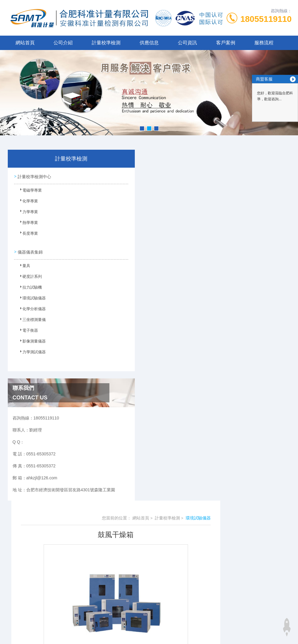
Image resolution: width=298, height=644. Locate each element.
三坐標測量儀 (31, 319)
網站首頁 (25, 43)
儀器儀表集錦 (30, 250)
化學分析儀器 (31, 309)
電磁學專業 (29, 192)
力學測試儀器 (31, 352)
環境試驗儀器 (31, 298)
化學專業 (27, 202)
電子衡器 (27, 330)
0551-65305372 (102, 534)
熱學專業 (27, 224)
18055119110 (266, 19)
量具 (24, 266)
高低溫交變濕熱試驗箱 (135, 331)
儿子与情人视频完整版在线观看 (29, 593)
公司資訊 (187, 43)
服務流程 (264, 43)
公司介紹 (63, 43)
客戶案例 (226, 43)
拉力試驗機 (29, 287)
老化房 (120, 321)
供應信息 (149, 43)
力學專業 (27, 213)
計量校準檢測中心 (34, 176)
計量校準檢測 (106, 43)
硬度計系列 (29, 276)
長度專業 (27, 235)
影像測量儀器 (31, 341)
